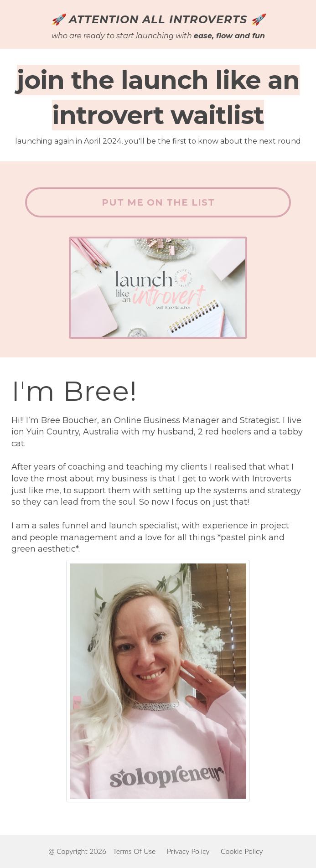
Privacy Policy (188, 851)
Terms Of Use (135, 851)
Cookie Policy (242, 851)
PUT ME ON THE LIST (158, 202)
